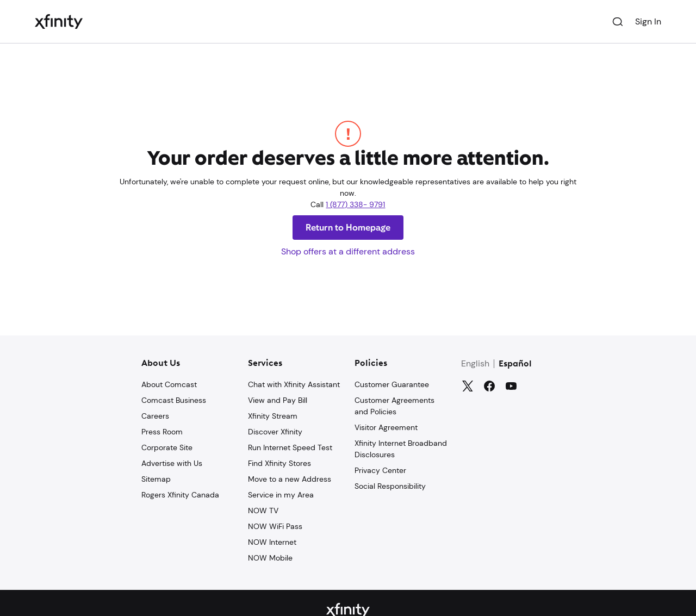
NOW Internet (272, 542)
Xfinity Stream (273, 416)
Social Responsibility (390, 486)
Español (515, 364)
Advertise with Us (172, 463)
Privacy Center (380, 470)
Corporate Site (167, 447)
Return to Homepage (348, 228)
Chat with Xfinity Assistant (294, 384)
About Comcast (169, 384)
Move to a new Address (290, 479)
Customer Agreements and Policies (394, 406)
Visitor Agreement (386, 427)
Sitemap (156, 479)
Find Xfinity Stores (279, 463)
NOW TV (263, 511)
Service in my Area (281, 495)
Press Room (162, 432)
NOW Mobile (270, 558)
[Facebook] (489, 386)
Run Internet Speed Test (290, 447)
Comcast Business (174, 400)
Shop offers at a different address (348, 251)
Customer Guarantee (392, 384)
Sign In (648, 21)
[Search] (618, 22)
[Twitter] (468, 386)
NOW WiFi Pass (275, 526)
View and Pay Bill (278, 400)
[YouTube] (511, 386)
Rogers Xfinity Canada (180, 495)
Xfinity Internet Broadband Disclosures (401, 449)
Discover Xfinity (275, 432)
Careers (155, 416)
